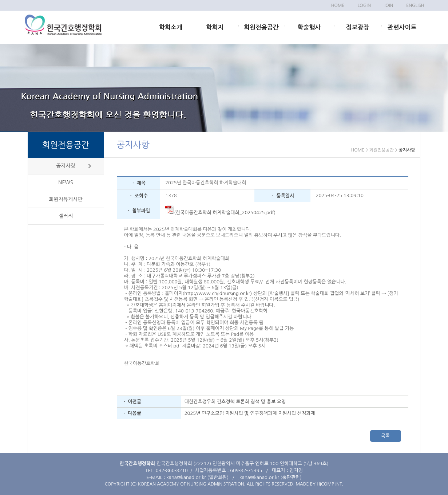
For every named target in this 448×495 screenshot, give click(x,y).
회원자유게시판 (66, 199)
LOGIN (364, 5)
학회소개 (171, 27)
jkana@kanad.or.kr (259, 477)
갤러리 (66, 216)
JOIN (388, 5)
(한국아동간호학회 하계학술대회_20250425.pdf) (220, 213)
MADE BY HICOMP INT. (319, 484)
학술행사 (309, 27)
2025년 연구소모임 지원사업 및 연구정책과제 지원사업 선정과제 (250, 413)
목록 (385, 436)
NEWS (66, 182)
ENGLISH (415, 5)
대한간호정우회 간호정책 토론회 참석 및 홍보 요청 (235, 402)
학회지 (215, 27)
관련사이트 (402, 27)
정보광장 (358, 27)
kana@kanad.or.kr (186, 477)
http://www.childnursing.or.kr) (218, 293)
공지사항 (66, 166)
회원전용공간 (261, 27)
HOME (338, 5)
